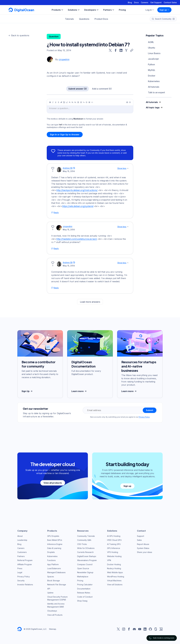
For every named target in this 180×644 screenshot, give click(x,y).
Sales (139, 540)
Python (151, 64)
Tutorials (69, 19)
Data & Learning (54, 548)
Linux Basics (154, 53)
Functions (51, 560)
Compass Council (85, 564)
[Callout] (87, 102)
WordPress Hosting (116, 577)
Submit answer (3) (78, 89)
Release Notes (84, 593)
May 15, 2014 (69, 171)
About (20, 536)
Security (21, 581)
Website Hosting (114, 556)
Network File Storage (57, 585)
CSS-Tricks (82, 544)
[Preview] (127, 102)
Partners (21, 556)
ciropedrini (64, 59)
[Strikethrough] (58, 102)
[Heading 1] (70, 102)
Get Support (156, 2)
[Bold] (50, 102)
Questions (84, 19)
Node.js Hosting (114, 568)
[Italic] (53, 102)
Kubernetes (154, 81)
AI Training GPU (114, 544)
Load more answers (90, 302)
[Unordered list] (78, 102)
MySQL (152, 70)
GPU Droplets (53, 536)
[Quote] (84, 102)
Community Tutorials (86, 536)
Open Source (83, 568)
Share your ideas (145, 552)
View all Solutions (115, 585)
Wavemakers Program (87, 560)
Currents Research (85, 552)
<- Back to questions (19, 35)
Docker (152, 76)
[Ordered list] (81, 102)
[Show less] (128, 168)
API (49, 589)
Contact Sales (170, 2)
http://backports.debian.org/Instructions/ (77, 190)
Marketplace (83, 577)
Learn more (79, 391)
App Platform (53, 564)
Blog (130, 2)
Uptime (50, 593)
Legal (20, 572)
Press (20, 568)
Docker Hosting (114, 564)
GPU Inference (114, 548)
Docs (136, 2)
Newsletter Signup (85, 572)
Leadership (22, 540)
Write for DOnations (86, 548)
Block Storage (54, 581)
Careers (145, 2)
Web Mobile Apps (115, 572)
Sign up (164, 10)
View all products (53, 483)
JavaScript (153, 59)
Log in (150, 10)
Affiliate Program (25, 564)
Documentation (84, 589)
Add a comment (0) (102, 89)
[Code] (92, 102)
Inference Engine (55, 544)
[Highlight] (67, 102)
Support (141, 536)
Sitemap (53, 629)
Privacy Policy (144, 417)
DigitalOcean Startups (87, 556)
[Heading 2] (73, 102)
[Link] (61, 102)
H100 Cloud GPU (114, 540)
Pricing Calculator (85, 585)
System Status (143, 548)
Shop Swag (82, 601)
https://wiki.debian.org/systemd (78, 206)
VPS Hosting (113, 552)
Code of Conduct (85, 597)
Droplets (51, 552)
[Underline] (56, 102)
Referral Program (25, 560)
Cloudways (52, 611)
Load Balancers (54, 568)
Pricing (80, 581)
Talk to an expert (156, 92)
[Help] (130, 102)
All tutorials (154, 87)
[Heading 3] (75, 102)
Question (54, 36)
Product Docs (101, 19)
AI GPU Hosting (114, 536)
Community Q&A (84, 540)
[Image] (64, 102)
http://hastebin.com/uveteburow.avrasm (77, 239)
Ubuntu (151, 48)
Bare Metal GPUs (55, 540)
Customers (22, 552)
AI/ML (151, 42)
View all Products (55, 615)
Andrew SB (68, 168)
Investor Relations (25, 585)
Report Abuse (143, 544)
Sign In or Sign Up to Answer (65, 135)
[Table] (89, 102)
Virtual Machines (114, 581)
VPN (109, 560)
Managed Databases (56, 572)
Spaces (51, 577)
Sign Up (27, 391)
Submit (150, 410)
